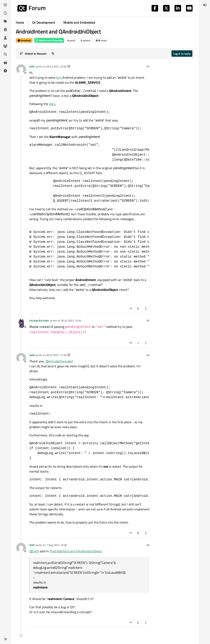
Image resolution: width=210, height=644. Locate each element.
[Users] (5, 38)
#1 (148, 66)
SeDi (32, 66)
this (59, 77)
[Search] (5, 54)
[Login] (205, 5)
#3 (148, 355)
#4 (148, 545)
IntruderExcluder (39, 320)
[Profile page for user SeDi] (21, 69)
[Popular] (5, 30)
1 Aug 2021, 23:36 (57, 545)
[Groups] (5, 46)
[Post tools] (146, 308)
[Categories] (5, 5)
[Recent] (5, 13)
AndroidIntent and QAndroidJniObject (76, 551)
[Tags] (5, 21)
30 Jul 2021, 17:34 (56, 355)
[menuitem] (205, 5)
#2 (148, 320)
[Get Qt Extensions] (5, 62)
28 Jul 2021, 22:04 (56, 66)
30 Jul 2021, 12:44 (71, 320)
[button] (5, 639)
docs (52, 104)
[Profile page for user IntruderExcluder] (21, 323)
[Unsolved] (5, 71)
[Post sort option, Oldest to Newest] (33, 54)
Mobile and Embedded (49, 40)
